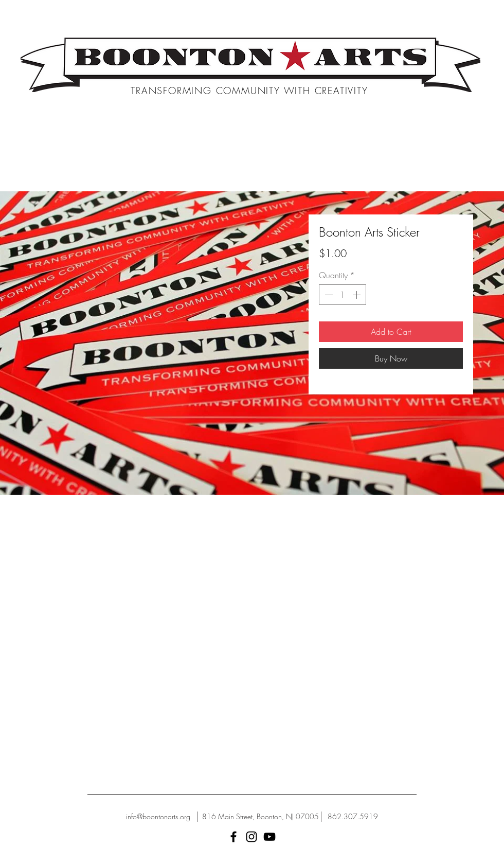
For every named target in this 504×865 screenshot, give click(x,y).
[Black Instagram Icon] (251, 837)
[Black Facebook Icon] (233, 837)
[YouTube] (269, 837)
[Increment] (357, 295)
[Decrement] (328, 295)
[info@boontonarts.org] (158, 817)
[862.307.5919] (353, 817)
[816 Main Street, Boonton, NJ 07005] (260, 817)
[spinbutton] (343, 295)
